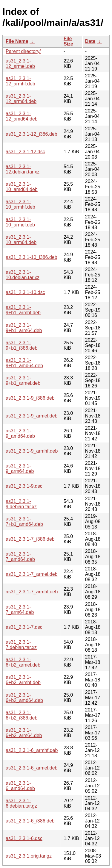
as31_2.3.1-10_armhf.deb (20, 204)
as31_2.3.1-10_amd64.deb (22, 187)
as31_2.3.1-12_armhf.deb (20, 81)
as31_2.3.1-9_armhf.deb (32, 451)
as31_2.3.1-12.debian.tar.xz (23, 169)
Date (90, 41)
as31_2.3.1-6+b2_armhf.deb (23, 680)
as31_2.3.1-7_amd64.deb (20, 557)
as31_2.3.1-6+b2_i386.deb (22, 715)
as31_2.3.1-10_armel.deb (20, 222)
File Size (68, 41)
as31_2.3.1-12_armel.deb (20, 64)
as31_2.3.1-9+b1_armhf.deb (23, 310)
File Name (17, 41)
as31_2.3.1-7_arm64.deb (20, 610)
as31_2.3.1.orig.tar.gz (29, 856)
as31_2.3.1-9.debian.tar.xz (21, 504)
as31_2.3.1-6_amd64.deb (20, 786)
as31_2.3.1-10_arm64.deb (21, 240)
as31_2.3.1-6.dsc (24, 838)
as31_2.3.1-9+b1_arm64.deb (24, 328)
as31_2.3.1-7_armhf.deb (32, 592)
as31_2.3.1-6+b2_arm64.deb (24, 733)
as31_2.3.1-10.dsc (25, 292)
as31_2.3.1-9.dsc (24, 486)
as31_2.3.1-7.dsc (24, 627)
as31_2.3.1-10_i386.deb (32, 257)
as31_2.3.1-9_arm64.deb (20, 469)
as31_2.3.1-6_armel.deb (32, 768)
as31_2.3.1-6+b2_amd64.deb (24, 698)
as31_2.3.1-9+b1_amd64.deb (24, 363)
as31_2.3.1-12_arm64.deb (21, 99)
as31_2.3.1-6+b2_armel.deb (23, 662)
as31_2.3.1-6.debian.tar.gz (21, 803)
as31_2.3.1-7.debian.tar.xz (21, 645)
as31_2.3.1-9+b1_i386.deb (22, 345)
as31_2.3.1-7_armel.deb (32, 574)
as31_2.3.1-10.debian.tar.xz (23, 275)
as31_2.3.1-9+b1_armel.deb (23, 380)
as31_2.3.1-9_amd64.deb (20, 433)
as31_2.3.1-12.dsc (25, 152)
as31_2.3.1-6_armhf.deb (32, 750)
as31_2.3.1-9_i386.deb (30, 398)
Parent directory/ (23, 51)
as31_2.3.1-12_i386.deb (32, 134)
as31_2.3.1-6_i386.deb (30, 821)
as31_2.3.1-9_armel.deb (32, 416)
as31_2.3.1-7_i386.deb (30, 539)
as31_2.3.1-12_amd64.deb (22, 116)
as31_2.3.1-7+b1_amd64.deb (24, 521)
